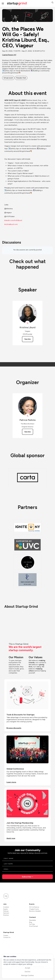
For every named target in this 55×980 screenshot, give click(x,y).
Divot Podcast (33, 926)
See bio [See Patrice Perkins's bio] (28, 432)
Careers (6, 935)
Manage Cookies (27, 975)
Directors (6, 915)
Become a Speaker (35, 911)
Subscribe (27, 877)
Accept (27, 968)
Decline (27, 972)
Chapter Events (34, 909)
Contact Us (7, 937)
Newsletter (33, 920)
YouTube (32, 924)
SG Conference (34, 907)
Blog (31, 922)
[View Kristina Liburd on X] (27, 323)
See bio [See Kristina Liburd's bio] (28, 339)
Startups (6, 911)
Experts (5, 909)
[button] (53, 3)
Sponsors (6, 913)
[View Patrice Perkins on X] (27, 416)
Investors (6, 907)
